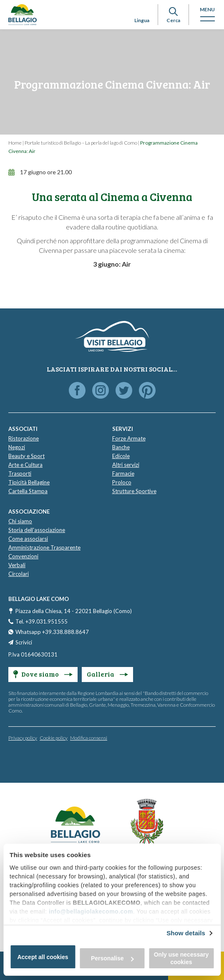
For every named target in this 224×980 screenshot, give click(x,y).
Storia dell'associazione (37, 530)
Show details (186, 933)
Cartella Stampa (28, 491)
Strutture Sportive (134, 491)
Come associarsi (28, 539)
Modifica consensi (89, 738)
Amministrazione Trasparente (44, 547)
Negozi (17, 447)
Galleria (107, 674)
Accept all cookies (43, 957)
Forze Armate (129, 438)
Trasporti (20, 473)
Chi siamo (20, 521)
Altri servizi (126, 465)
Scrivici (24, 642)
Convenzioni (23, 556)
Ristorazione (24, 438)
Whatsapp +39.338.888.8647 (52, 632)
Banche (121, 447)
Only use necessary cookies (181, 958)
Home (15, 143)
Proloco (122, 482)
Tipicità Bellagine (29, 482)
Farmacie (123, 473)
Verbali (17, 565)
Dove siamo (43, 674)
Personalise (112, 958)
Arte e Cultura (25, 465)
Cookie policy (54, 738)
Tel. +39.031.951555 (42, 621)
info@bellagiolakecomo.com (91, 911)
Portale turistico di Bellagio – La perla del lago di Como (81, 143)
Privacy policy (23, 738)
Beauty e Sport (26, 456)
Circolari (19, 574)
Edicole (121, 456)
